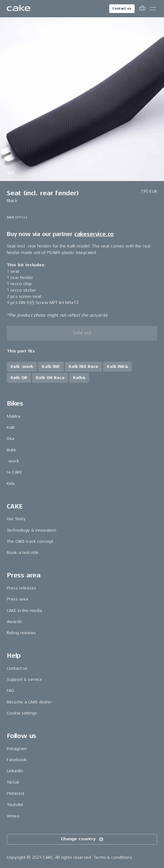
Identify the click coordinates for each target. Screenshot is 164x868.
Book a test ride (23, 552)
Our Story (16, 519)
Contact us (122, 8)
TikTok (13, 782)
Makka (13, 416)
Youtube (15, 805)
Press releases (22, 588)
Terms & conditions (113, 857)
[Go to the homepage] (19, 9)
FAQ (10, 691)
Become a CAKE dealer (29, 702)
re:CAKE (14, 472)
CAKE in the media (24, 611)
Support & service (24, 679)
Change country (83, 839)
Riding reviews (21, 633)
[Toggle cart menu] (142, 9)
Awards (14, 622)
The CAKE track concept (30, 541)
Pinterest (15, 793)
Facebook (17, 760)
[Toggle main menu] (153, 9)
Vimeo (13, 816)
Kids (11, 484)
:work (13, 461)
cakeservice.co (94, 234)
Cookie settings (22, 713)
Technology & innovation (32, 530)
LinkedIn (15, 771)
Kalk (11, 427)
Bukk (12, 450)
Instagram (17, 749)
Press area (17, 599)
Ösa (11, 438)
